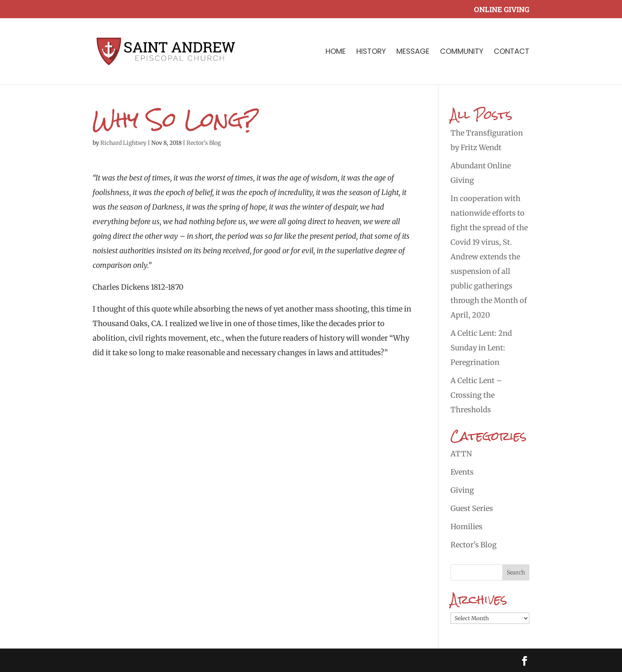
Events (462, 472)
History (371, 52)
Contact (512, 52)
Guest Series (472, 508)
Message (413, 52)
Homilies (466, 527)
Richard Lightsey (123, 143)
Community (462, 52)
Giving (462, 490)
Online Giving (502, 10)
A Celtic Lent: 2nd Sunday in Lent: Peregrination (481, 348)
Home (336, 52)
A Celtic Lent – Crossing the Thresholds (476, 395)
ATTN (461, 454)
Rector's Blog (204, 143)
